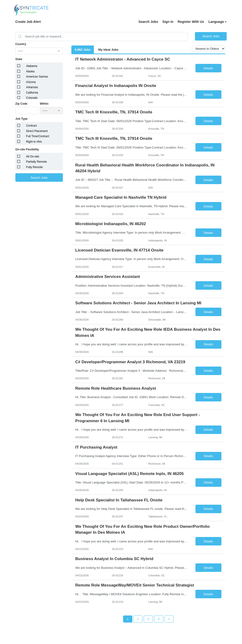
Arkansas (32, 87)
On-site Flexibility (27, 149)
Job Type (22, 119)
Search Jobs (148, 22)
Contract (31, 126)
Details (208, 68)
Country (21, 44)
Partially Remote (36, 162)
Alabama (32, 66)
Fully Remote (34, 167)
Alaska (30, 71)
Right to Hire (34, 142)
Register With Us (191, 22)
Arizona (31, 82)
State (19, 59)
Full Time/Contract (37, 136)
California (32, 93)
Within (44, 104)
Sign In (168, 22)
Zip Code (21, 104)
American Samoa (37, 77)
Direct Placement (37, 131)
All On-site (32, 157)
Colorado (32, 98)
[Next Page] (169, 619)
